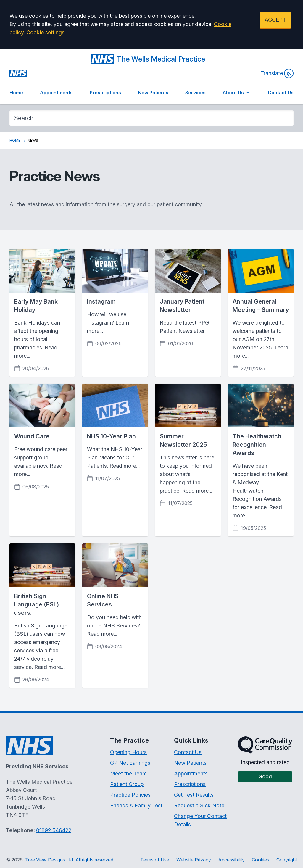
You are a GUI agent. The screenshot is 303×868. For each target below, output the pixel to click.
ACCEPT (275, 20)
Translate (277, 73)
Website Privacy (194, 860)
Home (16, 93)
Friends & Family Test (136, 805)
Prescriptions (105, 93)
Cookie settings (45, 32)
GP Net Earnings (130, 763)
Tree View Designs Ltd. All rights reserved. (70, 860)
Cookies (261, 860)
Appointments (56, 93)
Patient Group (127, 784)
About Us (237, 93)
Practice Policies (130, 795)
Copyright (287, 860)
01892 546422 (54, 830)
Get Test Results (194, 795)
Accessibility (231, 860)
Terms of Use (155, 860)
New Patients (153, 93)
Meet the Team (128, 773)
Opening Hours (128, 752)
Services (195, 93)
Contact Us (281, 93)
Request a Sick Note (199, 805)
